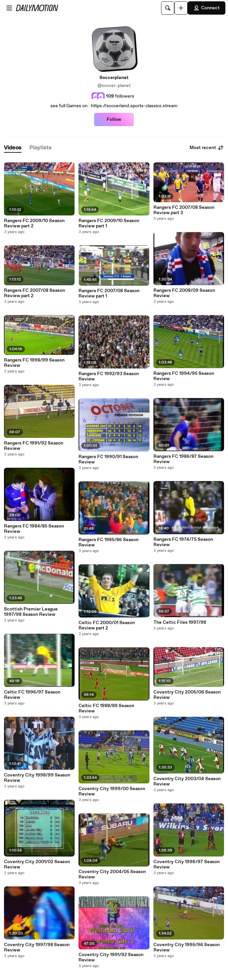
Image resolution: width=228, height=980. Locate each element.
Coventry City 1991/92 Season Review (111, 957)
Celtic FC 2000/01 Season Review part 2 (107, 625)
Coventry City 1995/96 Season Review (187, 947)
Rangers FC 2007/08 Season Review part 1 (109, 293)
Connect (206, 8)
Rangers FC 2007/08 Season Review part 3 (184, 210)
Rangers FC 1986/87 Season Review (183, 459)
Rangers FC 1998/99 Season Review (34, 363)
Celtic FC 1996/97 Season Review (32, 695)
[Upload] (181, 8)
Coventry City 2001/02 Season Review (37, 864)
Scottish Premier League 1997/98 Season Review (31, 612)
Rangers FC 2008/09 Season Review (184, 293)
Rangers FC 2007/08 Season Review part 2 (34, 293)
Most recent (207, 148)
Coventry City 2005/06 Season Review (187, 695)
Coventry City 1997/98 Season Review (37, 947)
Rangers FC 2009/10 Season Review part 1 (109, 223)
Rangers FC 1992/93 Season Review (109, 376)
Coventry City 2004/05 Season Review (112, 874)
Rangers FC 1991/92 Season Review (34, 446)
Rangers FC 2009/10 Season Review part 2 (34, 223)
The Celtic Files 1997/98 (180, 622)
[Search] (168, 8)
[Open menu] (9, 8)
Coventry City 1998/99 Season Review (37, 778)
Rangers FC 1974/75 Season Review (183, 542)
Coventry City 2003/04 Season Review (187, 781)
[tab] (13, 148)
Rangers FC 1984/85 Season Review (34, 529)
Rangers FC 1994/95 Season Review (184, 376)
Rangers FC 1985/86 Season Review (109, 542)
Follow (114, 120)
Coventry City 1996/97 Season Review (187, 864)
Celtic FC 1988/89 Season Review (106, 708)
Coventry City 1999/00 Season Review (112, 791)
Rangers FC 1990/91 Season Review (108, 459)
